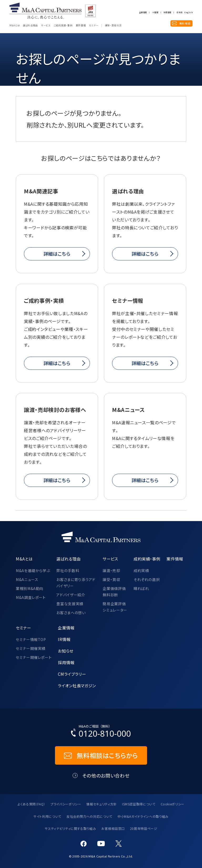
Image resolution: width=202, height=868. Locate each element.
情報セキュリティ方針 (101, 804)
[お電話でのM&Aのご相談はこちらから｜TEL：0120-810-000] (101, 732)
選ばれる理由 (30, 26)
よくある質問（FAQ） (31, 804)
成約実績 (141, 571)
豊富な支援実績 (70, 604)
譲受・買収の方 (113, 26)
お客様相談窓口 (113, 828)
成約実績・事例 (147, 559)
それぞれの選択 (147, 579)
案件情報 (81, 26)
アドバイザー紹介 (71, 595)
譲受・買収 (111, 579)
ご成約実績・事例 (63, 26)
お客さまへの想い (71, 613)
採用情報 (167, 12)
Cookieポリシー (173, 804)
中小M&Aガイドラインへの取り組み (143, 816)
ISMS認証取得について (139, 804)
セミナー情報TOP (31, 639)
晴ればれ (141, 588)
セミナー (94, 26)
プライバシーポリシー (66, 804)
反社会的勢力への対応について (89, 816)
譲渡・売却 (111, 571)
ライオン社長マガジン (77, 685)
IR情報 (155, 12)
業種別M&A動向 (30, 588)
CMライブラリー (72, 674)
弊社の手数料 (68, 571)
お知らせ (66, 651)
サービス (46, 26)
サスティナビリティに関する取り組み (70, 828)
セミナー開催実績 (31, 648)
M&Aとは (15, 26)
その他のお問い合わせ (106, 776)
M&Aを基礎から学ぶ (33, 571)
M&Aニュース (27, 579)
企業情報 (143, 12)
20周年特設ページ (144, 828)
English (188, 12)
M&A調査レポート (31, 597)
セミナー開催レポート (34, 657)
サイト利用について (47, 816)
